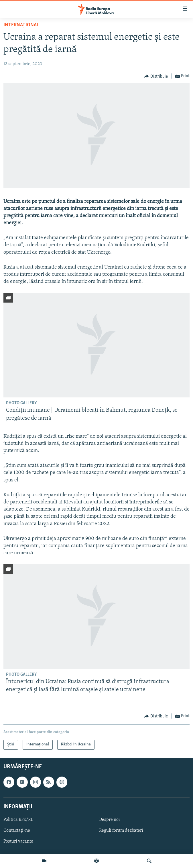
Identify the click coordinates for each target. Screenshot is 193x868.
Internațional (21, 25)
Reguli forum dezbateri (121, 831)
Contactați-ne (17, 831)
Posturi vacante (18, 841)
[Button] (156, 76)
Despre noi (110, 820)
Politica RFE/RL (18, 820)
